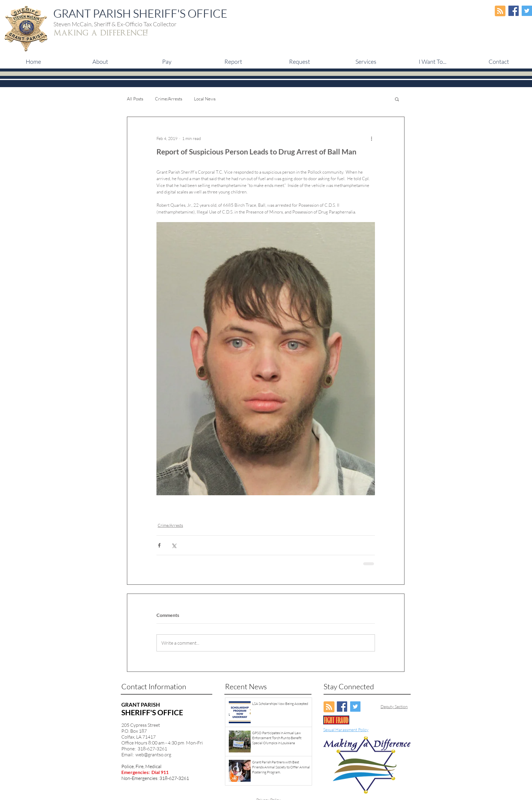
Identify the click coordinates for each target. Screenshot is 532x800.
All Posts (135, 99)
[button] (167, 62)
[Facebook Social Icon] (514, 11)
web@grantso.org (153, 755)
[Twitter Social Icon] (527, 11)
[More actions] (371, 138)
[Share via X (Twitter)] (174, 545)
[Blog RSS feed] (500, 11)
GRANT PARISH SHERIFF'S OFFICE (140, 13)
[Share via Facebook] (159, 545)
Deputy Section (394, 707)
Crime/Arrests (169, 99)
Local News (205, 99)
